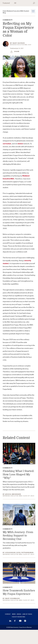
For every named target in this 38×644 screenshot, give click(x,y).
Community (8, 20)
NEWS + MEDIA (17, 614)
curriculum (7, 144)
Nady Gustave (19, 43)
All (15, 3)
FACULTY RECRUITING (19, 617)
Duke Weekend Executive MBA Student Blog (16, 12)
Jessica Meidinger (13, 494)
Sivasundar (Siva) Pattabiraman (19, 553)
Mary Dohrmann (13, 598)
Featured (6, 3)
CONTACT (8, 614)
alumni (20, 144)
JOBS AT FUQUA (27, 614)
